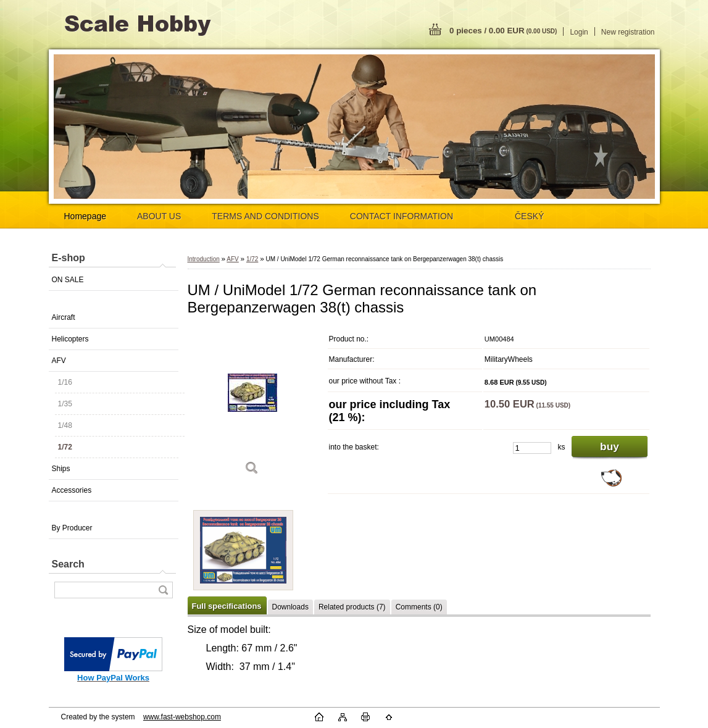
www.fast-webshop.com (182, 717)
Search (68, 564)
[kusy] (532, 448)
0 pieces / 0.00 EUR (503, 31)
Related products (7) (352, 607)
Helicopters (70, 339)
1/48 (65, 425)
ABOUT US (159, 216)
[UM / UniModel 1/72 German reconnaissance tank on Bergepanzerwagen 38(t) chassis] (252, 406)
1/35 (65, 404)
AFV (59, 361)
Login (579, 32)
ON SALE (68, 280)
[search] (163, 590)
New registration (628, 32)
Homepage (85, 216)
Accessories (72, 490)
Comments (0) (419, 607)
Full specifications (227, 606)
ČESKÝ (529, 216)
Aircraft (64, 317)
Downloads (290, 607)
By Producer (72, 528)
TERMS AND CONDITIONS (265, 216)
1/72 (65, 447)
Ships (61, 469)
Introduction (204, 259)
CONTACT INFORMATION (402, 216)
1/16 (65, 382)
